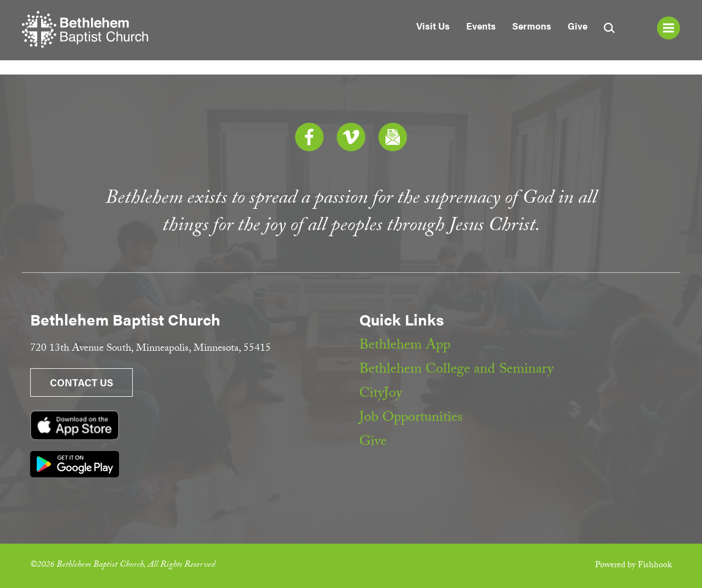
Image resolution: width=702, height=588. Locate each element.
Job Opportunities (411, 419)
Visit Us (433, 26)
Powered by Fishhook (633, 566)
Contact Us (81, 382)
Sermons (532, 26)
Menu (669, 28)
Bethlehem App (405, 346)
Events (481, 26)
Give (578, 26)
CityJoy (381, 395)
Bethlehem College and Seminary (456, 370)
